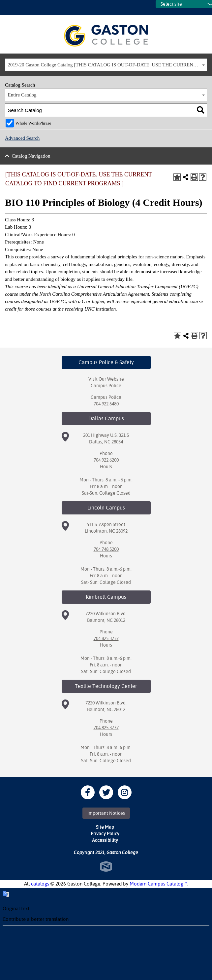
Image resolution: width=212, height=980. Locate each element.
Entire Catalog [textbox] (22, 95)
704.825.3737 (106, 638)
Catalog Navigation (31, 156)
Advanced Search (22, 138)
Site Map (105, 827)
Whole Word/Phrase (33, 123)
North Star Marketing (106, 867)
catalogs (40, 884)
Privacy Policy (105, 834)
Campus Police (106, 386)
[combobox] (106, 65)
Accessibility (105, 840)
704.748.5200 (106, 549)
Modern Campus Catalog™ (158, 884)
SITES (151, 7)
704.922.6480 (106, 404)
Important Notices (106, 813)
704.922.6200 (106, 460)
